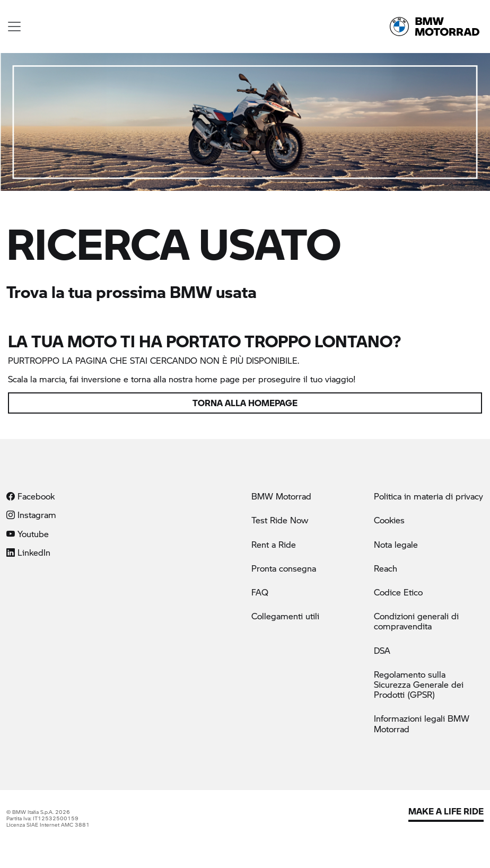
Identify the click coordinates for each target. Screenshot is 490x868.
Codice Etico (398, 592)
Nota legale (396, 544)
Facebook (30, 496)
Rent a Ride (274, 544)
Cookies (389, 520)
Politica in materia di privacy (428, 496)
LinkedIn (28, 552)
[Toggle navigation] (14, 27)
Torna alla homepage (245, 403)
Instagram (31, 515)
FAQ (260, 592)
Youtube (28, 534)
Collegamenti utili (285, 616)
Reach (386, 568)
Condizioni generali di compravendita (416, 621)
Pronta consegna (284, 568)
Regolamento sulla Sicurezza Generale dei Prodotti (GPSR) (419, 684)
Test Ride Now (280, 520)
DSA (382, 650)
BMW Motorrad (281, 496)
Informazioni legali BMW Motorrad (422, 723)
